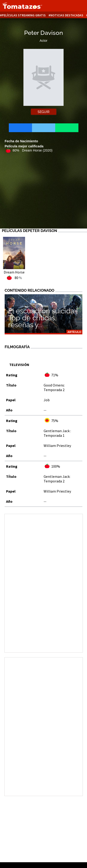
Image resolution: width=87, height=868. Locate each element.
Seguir (43, 112)
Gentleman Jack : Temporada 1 (57, 433)
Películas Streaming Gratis (24, 15)
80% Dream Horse (32, 150)
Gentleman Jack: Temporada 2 (57, 479)
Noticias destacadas (67, 15)
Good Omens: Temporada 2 (54, 387)
